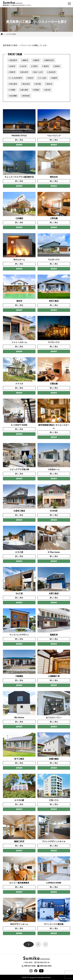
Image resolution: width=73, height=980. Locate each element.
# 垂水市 (49, 84)
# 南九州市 (24, 72)
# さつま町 (42, 78)
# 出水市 (23, 66)
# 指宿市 (57, 66)
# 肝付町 (38, 84)
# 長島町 (36, 90)
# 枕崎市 (54, 78)
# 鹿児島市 (13, 60)
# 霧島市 (25, 60)
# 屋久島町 (24, 90)
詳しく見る (19, 140)
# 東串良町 (26, 96)
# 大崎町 (12, 90)
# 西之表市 (26, 84)
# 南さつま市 (38, 72)
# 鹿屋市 (36, 60)
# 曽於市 (12, 72)
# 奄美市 (46, 66)
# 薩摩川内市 (49, 60)
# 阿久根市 (13, 84)
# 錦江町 (47, 90)
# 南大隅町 (13, 96)
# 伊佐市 (30, 78)
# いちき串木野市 (15, 78)
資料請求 (19, 145)
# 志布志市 (51, 72)
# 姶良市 (12, 66)
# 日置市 (34, 66)
